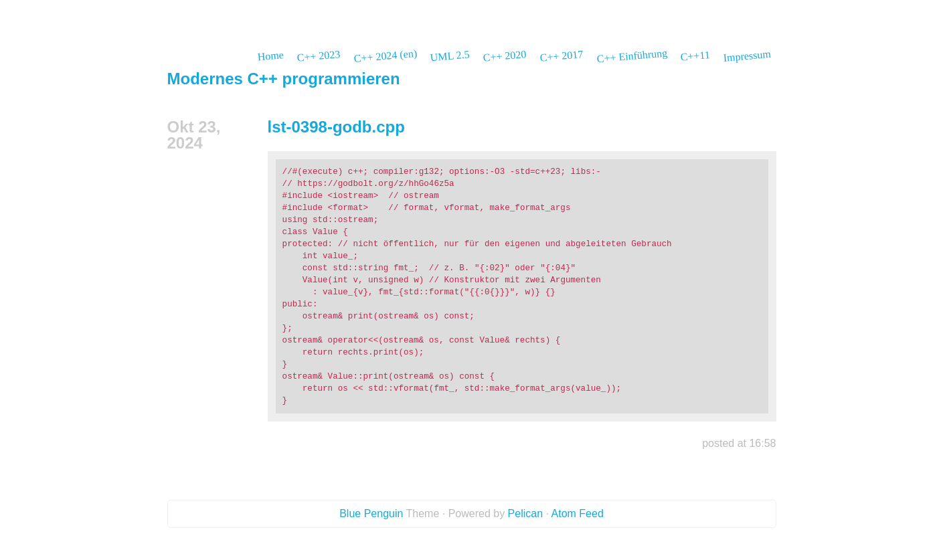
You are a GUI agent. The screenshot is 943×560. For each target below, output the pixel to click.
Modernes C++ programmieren (284, 79)
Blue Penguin (371, 514)
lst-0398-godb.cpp (336, 127)
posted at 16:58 (739, 443)
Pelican (525, 514)
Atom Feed (578, 514)
